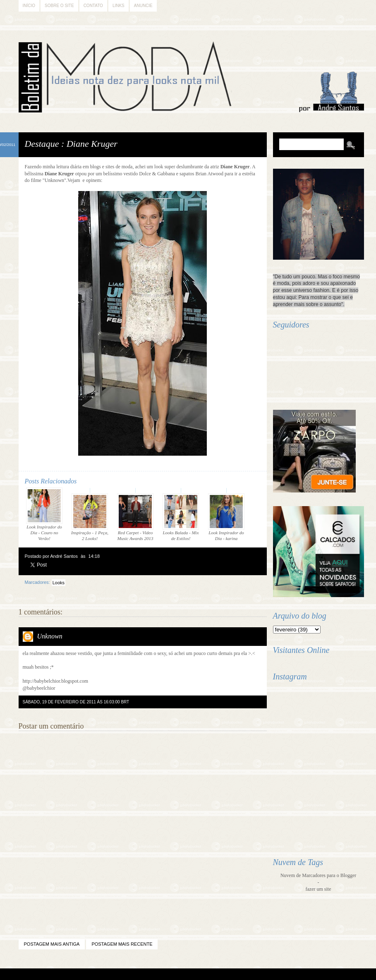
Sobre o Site (59, 6)
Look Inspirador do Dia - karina (226, 517)
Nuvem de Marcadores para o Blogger (319, 875)
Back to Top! (235, 974)
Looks (59, 583)
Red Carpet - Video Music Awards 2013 (135, 517)
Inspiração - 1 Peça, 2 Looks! (90, 517)
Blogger (166, 974)
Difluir (210, 974)
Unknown (50, 636)
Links (119, 6)
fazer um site (319, 889)
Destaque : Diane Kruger (71, 144)
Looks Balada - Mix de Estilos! (181, 517)
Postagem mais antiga (52, 944)
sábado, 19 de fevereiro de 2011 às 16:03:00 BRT (76, 702)
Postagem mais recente (122, 944)
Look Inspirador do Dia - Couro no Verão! (44, 514)
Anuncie (143, 6)
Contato (93, 6)
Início (29, 6)
